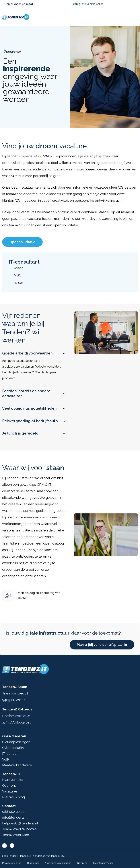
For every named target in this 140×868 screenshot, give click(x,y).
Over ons (9, 786)
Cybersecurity (13, 748)
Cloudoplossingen (16, 742)
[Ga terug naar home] (16, 17)
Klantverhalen (13, 780)
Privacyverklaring (12, 863)
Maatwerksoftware (17, 765)
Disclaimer (33, 863)
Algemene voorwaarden (58, 863)
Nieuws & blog (13, 797)
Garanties (82, 863)
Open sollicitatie (22, 242)
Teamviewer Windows (19, 829)
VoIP (6, 759)
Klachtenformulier (103, 863)
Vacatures (10, 791)
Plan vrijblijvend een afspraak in (102, 645)
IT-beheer (10, 754)
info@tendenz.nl (15, 817)
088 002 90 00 (13, 812)
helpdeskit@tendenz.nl (20, 823)
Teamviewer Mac (15, 835)
